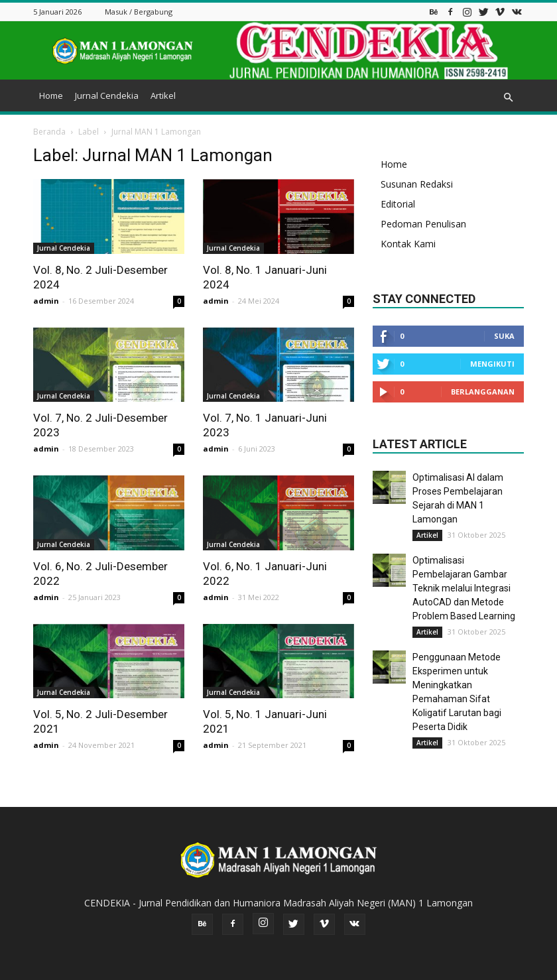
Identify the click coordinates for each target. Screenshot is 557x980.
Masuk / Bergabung (139, 12)
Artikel (163, 95)
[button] (508, 97)
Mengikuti (492, 364)
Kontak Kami (408, 244)
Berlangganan (483, 392)
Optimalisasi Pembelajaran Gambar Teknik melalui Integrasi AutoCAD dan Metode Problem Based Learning (464, 588)
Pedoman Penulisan (423, 224)
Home (51, 95)
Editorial (398, 204)
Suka (504, 336)
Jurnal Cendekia (107, 95)
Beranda (49, 132)
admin (46, 301)
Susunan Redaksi (417, 184)
